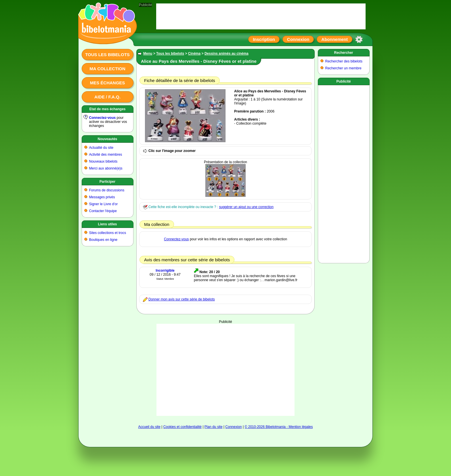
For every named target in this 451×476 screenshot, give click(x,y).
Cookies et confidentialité (182, 427)
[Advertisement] (225, 370)
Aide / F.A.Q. (107, 97)
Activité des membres (106, 155)
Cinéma (194, 54)
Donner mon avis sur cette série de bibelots (182, 299)
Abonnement (335, 39)
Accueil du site (149, 427)
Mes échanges (108, 83)
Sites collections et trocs (108, 233)
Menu (148, 54)
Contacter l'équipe (103, 211)
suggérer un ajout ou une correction (246, 207)
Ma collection (107, 69)
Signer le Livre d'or (104, 204)
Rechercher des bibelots (344, 61)
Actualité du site (101, 148)
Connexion (298, 39)
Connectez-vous (103, 118)
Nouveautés (107, 139)
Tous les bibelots (107, 55)
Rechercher (343, 53)
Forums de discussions (107, 190)
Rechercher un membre (343, 68)
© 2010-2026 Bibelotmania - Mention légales (279, 427)
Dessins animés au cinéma (227, 54)
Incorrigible (165, 271)
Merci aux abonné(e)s (106, 168)
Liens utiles (107, 224)
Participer (107, 182)
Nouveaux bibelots (103, 161)
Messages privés (102, 197)
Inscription (264, 39)
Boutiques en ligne (103, 240)
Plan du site (214, 427)
